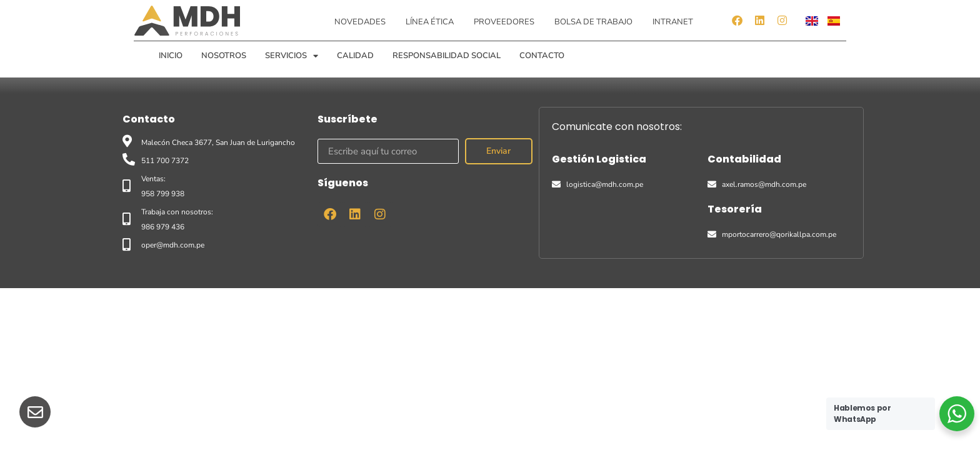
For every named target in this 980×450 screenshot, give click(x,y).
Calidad (355, 56)
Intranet (673, 22)
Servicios (292, 56)
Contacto (542, 56)
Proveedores (504, 22)
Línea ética (430, 22)
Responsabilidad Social (447, 56)
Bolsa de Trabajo (593, 22)
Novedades (360, 22)
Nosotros (224, 56)
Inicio (171, 56)
